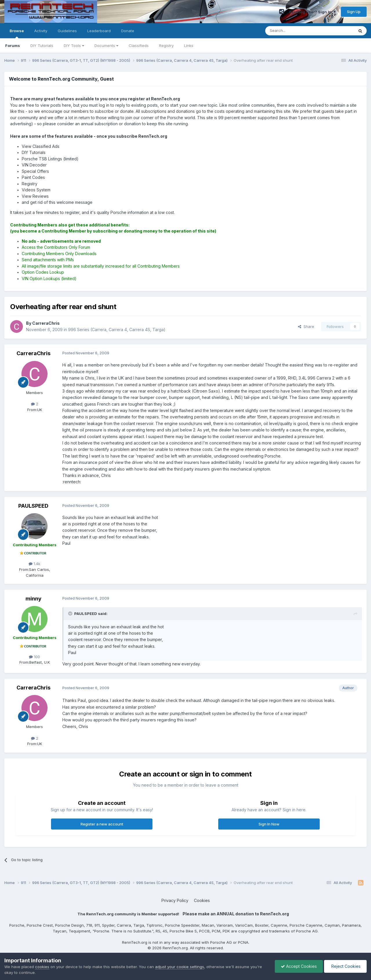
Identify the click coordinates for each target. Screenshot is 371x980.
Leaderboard (99, 31)
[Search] (295, 31)
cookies (42, 967)
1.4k (34, 564)
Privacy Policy (175, 900)
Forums (13, 46)
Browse (17, 33)
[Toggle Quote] (71, 614)
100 (34, 657)
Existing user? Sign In (312, 12)
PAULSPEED (33, 506)
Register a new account (102, 824)
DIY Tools (74, 46)
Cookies (202, 900)
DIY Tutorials (42, 46)
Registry (166, 46)
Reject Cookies (345, 966)
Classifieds (139, 46)
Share (306, 326)
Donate (128, 31)
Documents (106, 46)
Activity (41, 31)
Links (189, 46)
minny (33, 599)
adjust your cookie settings (180, 967)
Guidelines (67, 31)
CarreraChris (33, 353)
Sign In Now (269, 824)
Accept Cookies (299, 966)
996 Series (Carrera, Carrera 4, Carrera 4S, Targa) (117, 330)
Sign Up (354, 12)
